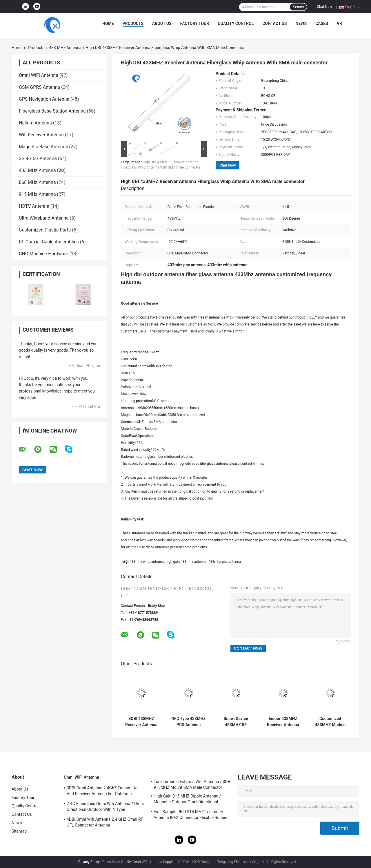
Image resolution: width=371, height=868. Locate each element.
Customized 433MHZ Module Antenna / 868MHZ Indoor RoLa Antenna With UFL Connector (330, 722)
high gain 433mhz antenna (186, 562)
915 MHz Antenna (37, 194)
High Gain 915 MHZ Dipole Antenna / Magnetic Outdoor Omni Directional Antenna (187, 800)
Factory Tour (195, 23)
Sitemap (19, 831)
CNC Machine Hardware (43, 254)
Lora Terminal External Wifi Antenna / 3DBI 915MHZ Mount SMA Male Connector (192, 784)
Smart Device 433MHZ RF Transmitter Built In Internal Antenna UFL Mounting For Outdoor (236, 722)
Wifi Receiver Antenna (41, 135)
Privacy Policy (89, 862)
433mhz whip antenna (147, 562)
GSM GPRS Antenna (39, 87)
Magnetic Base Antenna (43, 147)
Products (133, 23)
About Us (162, 23)
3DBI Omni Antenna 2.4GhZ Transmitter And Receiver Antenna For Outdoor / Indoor (103, 792)
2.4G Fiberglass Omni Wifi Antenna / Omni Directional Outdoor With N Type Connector (105, 807)
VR (339, 23)
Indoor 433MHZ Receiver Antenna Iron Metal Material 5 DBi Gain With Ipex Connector (283, 722)
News (301, 23)
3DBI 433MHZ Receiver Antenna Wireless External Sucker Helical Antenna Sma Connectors (141, 722)
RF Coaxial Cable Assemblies (49, 242)
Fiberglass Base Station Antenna (52, 111)
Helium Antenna (35, 123)
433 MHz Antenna (65, 48)
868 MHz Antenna (37, 182)
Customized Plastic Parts (45, 230)
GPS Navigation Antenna (44, 99)
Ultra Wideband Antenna (44, 218)
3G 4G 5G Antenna (38, 159)
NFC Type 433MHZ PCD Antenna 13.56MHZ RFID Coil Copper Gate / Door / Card (189, 722)
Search (298, 7)
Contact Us (274, 23)
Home (108, 23)
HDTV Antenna (34, 206)
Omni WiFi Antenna (39, 75)
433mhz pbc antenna (225, 562)
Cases (322, 23)
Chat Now (324, 7)
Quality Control (236, 23)
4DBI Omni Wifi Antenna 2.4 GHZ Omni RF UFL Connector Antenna (105, 822)
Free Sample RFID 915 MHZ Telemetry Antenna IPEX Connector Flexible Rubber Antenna (191, 815)
